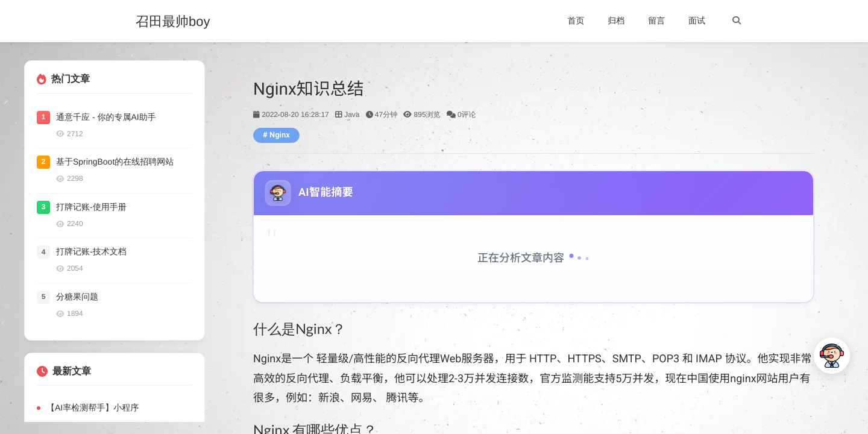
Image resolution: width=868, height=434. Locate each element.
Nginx (280, 135)
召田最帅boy (173, 22)
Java (352, 115)
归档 (616, 20)
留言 (656, 20)
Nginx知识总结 (309, 89)
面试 (697, 20)
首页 (576, 20)
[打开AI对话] (832, 356)
